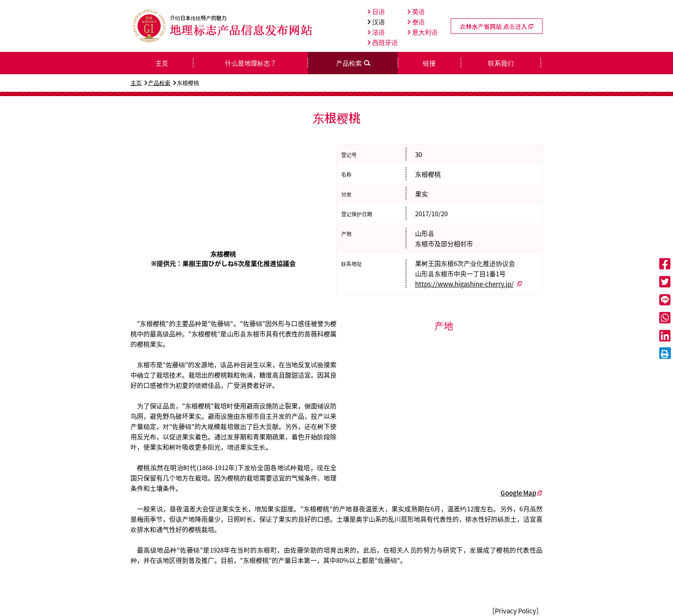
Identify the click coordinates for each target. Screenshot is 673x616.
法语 (376, 32)
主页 (136, 83)
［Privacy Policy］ (515, 611)
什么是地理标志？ (251, 63)
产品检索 (159, 83)
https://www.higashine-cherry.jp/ (464, 284)
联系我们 (501, 63)
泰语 (416, 22)
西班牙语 (383, 42)
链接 (429, 63)
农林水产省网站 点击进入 (497, 26)
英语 (416, 12)
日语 (376, 12)
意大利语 (423, 32)
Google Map (518, 493)
